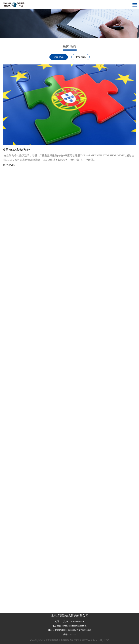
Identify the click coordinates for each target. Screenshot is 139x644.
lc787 (106, 640)
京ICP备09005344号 (83, 640)
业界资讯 (81, 57)
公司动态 (59, 57)
